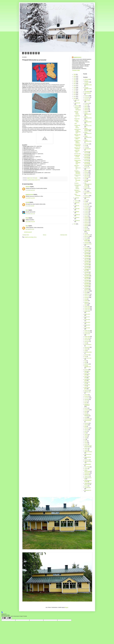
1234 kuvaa (87, 79)
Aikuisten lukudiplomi (87, 82)
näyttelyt (86, 349)
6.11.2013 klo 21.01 (30, 229)
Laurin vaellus (87, 235)
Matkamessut (87, 294)
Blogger (66, 607)
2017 (75, 91)
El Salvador (87, 103)
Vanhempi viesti (64, 235)
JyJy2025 (86, 177)
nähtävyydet (87, 347)
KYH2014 (86, 210)
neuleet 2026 (87, 338)
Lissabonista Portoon (87, 240)
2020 (75, 86)
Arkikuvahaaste (88, 93)
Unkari (86, 443)
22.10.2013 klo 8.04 (30, 206)
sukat (86, 417)
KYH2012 (86, 208)
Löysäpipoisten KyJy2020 (88, 289)
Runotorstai (87, 396)
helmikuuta (77, 218)
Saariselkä (87, 399)
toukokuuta (77, 209)
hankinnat (86, 110)
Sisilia (86, 413)
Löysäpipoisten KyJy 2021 (88, 281)
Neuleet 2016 (87, 314)
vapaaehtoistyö (88, 464)
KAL (85, 179)
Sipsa (27, 226)
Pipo (85, 361)
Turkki (86, 438)
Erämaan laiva (77, 154)
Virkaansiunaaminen (77, 176)
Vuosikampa (87, 473)
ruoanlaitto (87, 398)
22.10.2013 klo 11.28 (30, 214)
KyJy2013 (29, 180)
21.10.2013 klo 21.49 (30, 198)
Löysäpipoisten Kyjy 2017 (88, 272)
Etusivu (45, 235)
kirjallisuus (87, 196)
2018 (75, 89)
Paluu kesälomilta (77, 195)
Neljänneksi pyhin (77, 151)
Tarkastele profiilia (76, 70)
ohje (85, 351)
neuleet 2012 (87, 307)
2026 (75, 74)
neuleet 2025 (87, 337)
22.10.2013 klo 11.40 (30, 222)
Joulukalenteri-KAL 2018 (87, 152)
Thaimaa (86, 435)
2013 (75, 98)
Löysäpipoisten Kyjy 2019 (88, 278)
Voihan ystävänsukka (87, 471)
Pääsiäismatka (87, 392)
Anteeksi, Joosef (76, 121)
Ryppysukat (77, 119)
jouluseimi (86, 171)
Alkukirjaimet (87, 91)
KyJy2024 (86, 224)
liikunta (86, 238)
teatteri (86, 431)
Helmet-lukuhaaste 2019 (88, 121)
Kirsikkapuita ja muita (77, 156)
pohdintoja (87, 364)
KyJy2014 (86, 221)
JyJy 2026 (87, 175)
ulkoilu (86, 441)
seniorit (86, 408)
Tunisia (86, 436)
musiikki (86, 301)
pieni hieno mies (88, 358)
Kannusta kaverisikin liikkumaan (77, 172)
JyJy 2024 (87, 174)
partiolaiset (87, 355)
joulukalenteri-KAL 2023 (87, 163)
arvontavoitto (87, 97)
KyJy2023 (86, 222)
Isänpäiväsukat (88, 149)
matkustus (87, 296)
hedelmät (86, 111)
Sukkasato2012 (88, 420)
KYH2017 (86, 214)
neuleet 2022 (87, 331)
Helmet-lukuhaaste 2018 (88, 117)
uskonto (86, 444)
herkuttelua (87, 144)
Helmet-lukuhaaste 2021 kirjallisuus (88, 130)
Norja (86, 343)
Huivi (85, 146)
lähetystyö (87, 248)
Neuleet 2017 (87, 317)
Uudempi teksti (26, 235)
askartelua (87, 99)
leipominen (87, 236)
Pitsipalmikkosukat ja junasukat (77, 142)
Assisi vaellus (87, 101)
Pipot (85, 362)
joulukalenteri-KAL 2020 (87, 158)
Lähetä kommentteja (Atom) (31, 237)
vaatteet (86, 450)
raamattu (86, 395)
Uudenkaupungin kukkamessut (88, 446)
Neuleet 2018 (87, 320)
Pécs (85, 356)
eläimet (86, 107)
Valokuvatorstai (88, 457)
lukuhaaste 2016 (88, 244)
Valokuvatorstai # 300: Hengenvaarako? (78, 131)
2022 (75, 82)
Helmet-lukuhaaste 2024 (88, 141)
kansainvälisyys (88, 189)
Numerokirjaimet (88, 345)
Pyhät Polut (87, 390)
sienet (86, 411)
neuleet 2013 (37, 180)
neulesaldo (87, 340)
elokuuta (77, 201)
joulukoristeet (87, 168)
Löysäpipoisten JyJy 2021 (88, 261)
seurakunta (87, 410)
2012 (75, 224)
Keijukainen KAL (88, 193)
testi (85, 433)
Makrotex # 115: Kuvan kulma (77, 191)
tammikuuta (77, 221)
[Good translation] (4, 618)
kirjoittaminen (87, 197)
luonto (86, 247)
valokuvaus (87, 460)
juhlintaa (86, 172)
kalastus (86, 187)
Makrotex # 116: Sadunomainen (77, 167)
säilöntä (86, 425)
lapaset (86, 229)
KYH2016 (86, 213)
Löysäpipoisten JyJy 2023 (88, 267)
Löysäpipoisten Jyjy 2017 (88, 250)
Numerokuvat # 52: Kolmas (77, 127)
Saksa (86, 403)
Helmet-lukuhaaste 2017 (88, 113)
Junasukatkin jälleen (77, 138)
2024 (75, 78)
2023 (75, 80)
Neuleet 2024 (87, 334)
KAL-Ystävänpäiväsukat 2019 (88, 184)
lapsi (85, 233)
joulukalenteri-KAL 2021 (87, 160)
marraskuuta (77, 103)
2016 (75, 93)
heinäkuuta (77, 203)
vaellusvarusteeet (88, 452)
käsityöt (33, 180)
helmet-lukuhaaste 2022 (88, 133)
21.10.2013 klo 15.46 (30, 190)
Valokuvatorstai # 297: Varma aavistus (78, 187)
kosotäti (28, 202)
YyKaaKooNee (88, 488)
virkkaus (86, 469)
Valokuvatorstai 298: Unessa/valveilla (78, 162)
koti (85, 202)
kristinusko (87, 203)
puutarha (86, 370)
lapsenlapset (87, 230)
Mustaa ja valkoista (86, 303)
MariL (27, 210)
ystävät (86, 486)
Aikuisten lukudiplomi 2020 (88, 84)
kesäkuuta (77, 206)
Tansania (86, 430)
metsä (86, 299)
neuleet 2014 (87, 310)
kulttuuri (86, 205)
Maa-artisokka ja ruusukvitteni (77, 180)
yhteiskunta (87, 475)
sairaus (86, 401)
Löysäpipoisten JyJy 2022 (88, 264)
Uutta (76, 124)
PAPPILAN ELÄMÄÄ (44, 8)
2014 (75, 97)
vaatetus (86, 448)
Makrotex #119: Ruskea (77, 113)
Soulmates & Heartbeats (87, 415)
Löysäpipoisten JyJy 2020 (88, 259)
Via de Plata (87, 467)
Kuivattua (76, 183)
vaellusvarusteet (88, 454)
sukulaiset (86, 423)
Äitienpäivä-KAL (88, 490)
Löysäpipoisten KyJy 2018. (88, 275)
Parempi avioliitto (88, 352)
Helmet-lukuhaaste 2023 (88, 137)
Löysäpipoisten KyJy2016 (88, 286)
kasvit (86, 191)
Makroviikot (87, 291)
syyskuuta (77, 198)
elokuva (86, 105)
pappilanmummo (30, 194)
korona (86, 200)
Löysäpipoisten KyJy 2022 (88, 283)
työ (85, 439)
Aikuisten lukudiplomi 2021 (88, 88)
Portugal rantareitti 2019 (88, 366)
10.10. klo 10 (77, 159)
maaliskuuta (77, 215)
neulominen (87, 341)
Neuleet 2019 (87, 322)
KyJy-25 (86, 216)
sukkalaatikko (87, 419)
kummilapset (87, 206)
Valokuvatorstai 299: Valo (78, 145)
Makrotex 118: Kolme (77, 135)
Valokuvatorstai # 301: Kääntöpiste (78, 109)
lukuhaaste (87, 242)
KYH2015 (86, 211)
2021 (75, 84)
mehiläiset (87, 297)
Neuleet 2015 (87, 311)
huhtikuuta (77, 212)
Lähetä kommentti (28, 232)
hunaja (86, 147)
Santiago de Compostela (87, 405)
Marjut (27, 218)
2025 (75, 76)
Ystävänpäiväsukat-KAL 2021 (88, 484)
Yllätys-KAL (87, 476)
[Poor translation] (9, 618)
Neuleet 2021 (87, 328)
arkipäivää (87, 96)
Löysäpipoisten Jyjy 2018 (88, 253)
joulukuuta (77, 100)
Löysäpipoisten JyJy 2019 (88, 256)
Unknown (28, 187)
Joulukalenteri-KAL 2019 (87, 155)
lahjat (86, 227)
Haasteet (86, 108)
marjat (86, 293)
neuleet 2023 (87, 332)
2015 (75, 95)
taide (85, 426)
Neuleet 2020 (87, 325)
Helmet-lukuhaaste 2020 (88, 125)
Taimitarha (87, 428)
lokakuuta (77, 106)
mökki (86, 305)
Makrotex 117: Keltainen (77, 148)
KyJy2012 (86, 218)
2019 (75, 87)
